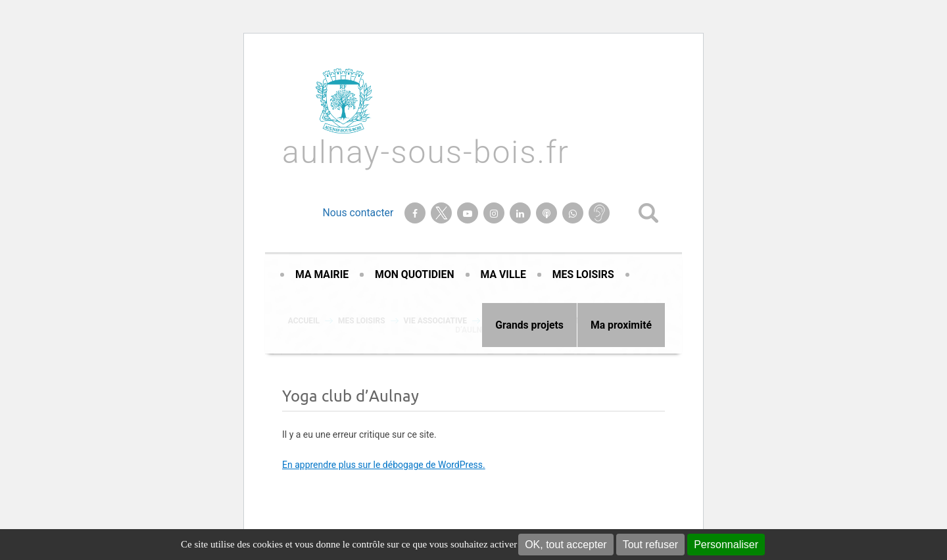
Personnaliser (726, 545)
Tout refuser (650, 545)
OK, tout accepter (566, 545)
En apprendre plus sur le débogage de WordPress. (384, 465)
